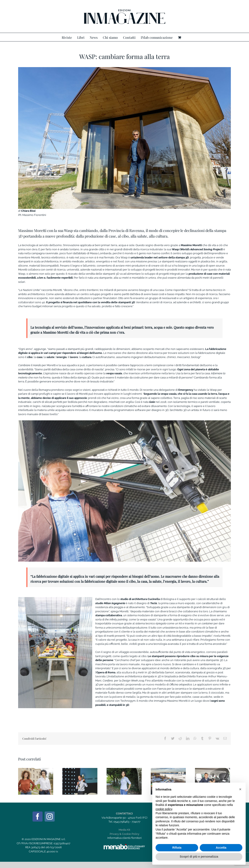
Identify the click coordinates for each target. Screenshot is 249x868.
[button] (240, 789)
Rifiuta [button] (177, 848)
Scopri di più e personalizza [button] (199, 857)
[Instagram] (50, 817)
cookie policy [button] (164, 809)
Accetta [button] (221, 848)
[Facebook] (38, 817)
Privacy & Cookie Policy (124, 834)
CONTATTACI (124, 814)
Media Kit (124, 830)
